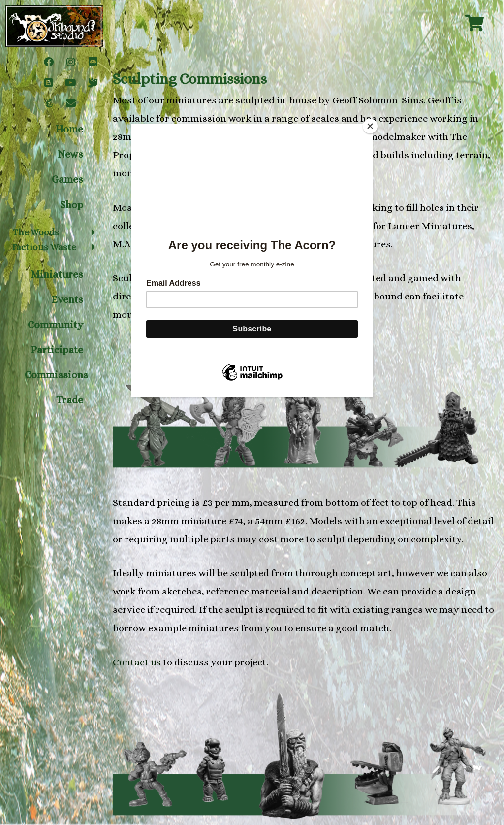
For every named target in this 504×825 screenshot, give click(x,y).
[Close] (370, 126)
